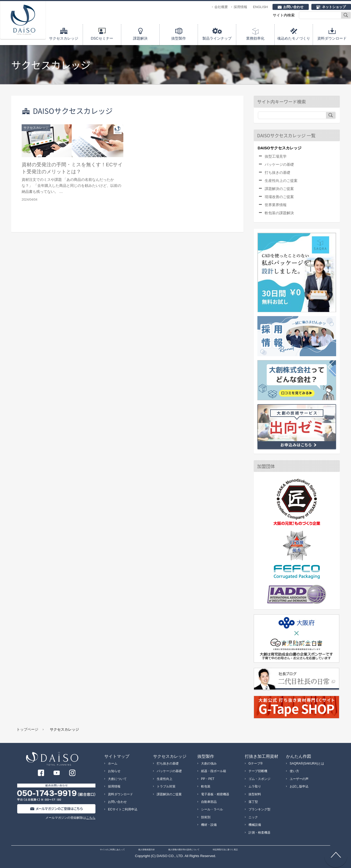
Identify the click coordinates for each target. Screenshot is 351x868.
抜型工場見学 (276, 156)
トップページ (27, 729)
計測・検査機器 (259, 833)
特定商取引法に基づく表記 (225, 850)
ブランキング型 (259, 809)
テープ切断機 (258, 771)
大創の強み (209, 764)
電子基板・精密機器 (215, 794)
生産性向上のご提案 (281, 181)
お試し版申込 (299, 786)
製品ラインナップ (217, 38)
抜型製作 (179, 38)
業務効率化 (255, 38)
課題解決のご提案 (279, 189)
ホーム (113, 764)
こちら (91, 818)
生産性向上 (165, 779)
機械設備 (255, 825)
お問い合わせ (293, 7)
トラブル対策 (166, 786)
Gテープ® (256, 764)
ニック (253, 817)
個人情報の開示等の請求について (184, 850)
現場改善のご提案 (279, 197)
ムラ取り (255, 786)
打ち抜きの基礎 (277, 173)
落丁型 (253, 802)
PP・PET (208, 779)
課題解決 (140, 38)
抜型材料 (255, 794)
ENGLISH (260, 7)
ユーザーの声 (299, 779)
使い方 (294, 771)
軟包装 (206, 786)
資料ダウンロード (332, 38)
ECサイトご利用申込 (123, 809)
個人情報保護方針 (147, 850)
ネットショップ (334, 7)
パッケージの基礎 (279, 164)
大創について (117, 779)
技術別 (206, 817)
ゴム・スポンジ (259, 779)
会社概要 (221, 7)
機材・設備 (209, 825)
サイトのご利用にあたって (112, 850)
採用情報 (240, 7)
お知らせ (114, 771)
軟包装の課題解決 (279, 213)
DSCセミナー (102, 38)
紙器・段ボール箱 (214, 771)
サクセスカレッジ (64, 38)
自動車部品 (209, 802)
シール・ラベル (212, 809)
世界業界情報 (276, 205)
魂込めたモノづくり (294, 38)
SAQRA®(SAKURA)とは (307, 764)
